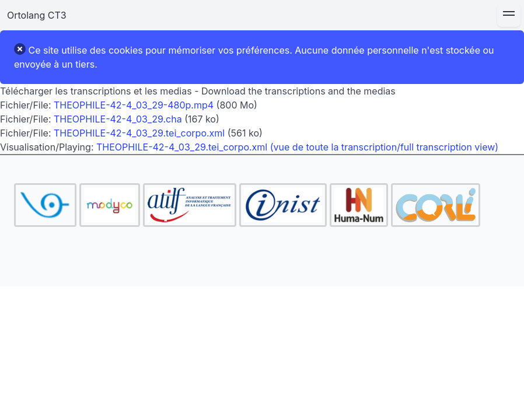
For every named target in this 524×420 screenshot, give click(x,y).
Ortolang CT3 (37, 15)
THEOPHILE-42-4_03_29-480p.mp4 (134, 105)
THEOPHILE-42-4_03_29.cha (118, 119)
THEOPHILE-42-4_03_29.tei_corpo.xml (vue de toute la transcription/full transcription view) (297, 147)
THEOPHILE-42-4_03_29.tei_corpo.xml (139, 133)
